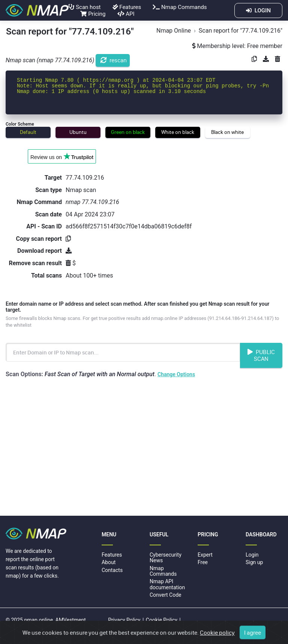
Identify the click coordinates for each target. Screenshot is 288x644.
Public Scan (261, 355)
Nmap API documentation (167, 584)
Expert (205, 555)
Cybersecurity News (166, 558)
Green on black (128, 132)
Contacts (112, 570)
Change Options (176, 374)
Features (127, 7)
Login (252, 555)
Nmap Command (39, 202)
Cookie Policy (162, 620)
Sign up (254, 562)
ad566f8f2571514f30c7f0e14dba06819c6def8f (129, 226)
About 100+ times (89, 275)
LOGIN (258, 11)
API (126, 14)
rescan (114, 60)
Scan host (85, 7)
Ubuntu (78, 132)
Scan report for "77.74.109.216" (241, 31)
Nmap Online (174, 31)
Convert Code (166, 595)
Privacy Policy (124, 620)
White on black (178, 132)
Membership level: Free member (237, 46)
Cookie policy (217, 635)
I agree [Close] (253, 635)
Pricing (93, 14)
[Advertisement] (144, 448)
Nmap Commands (180, 7)
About (109, 562)
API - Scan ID (44, 226)
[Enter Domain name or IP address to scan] (123, 352)
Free (203, 562)
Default (28, 132)
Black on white (227, 132)
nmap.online (38, 620)
